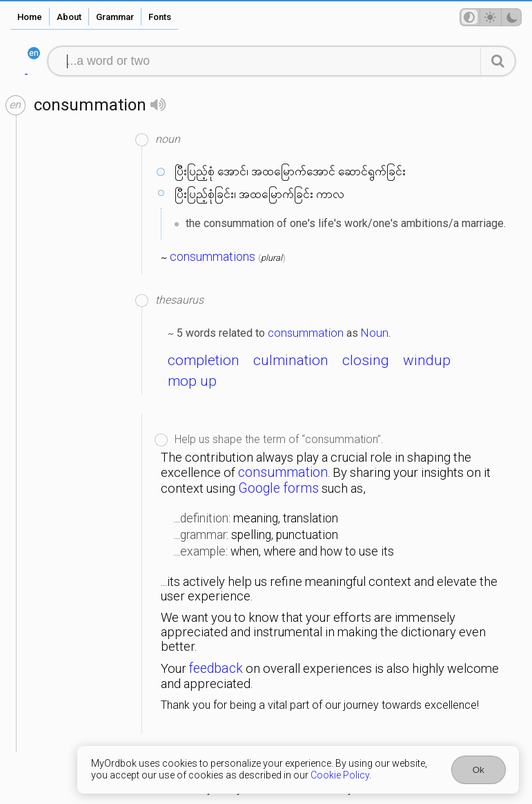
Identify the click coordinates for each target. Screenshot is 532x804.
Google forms (278, 488)
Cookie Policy (340, 775)
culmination (291, 360)
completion (204, 360)
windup (427, 360)
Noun (375, 333)
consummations (213, 257)
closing (366, 360)
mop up (192, 381)
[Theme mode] (491, 17)
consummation (306, 333)
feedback (216, 668)
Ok (479, 770)
